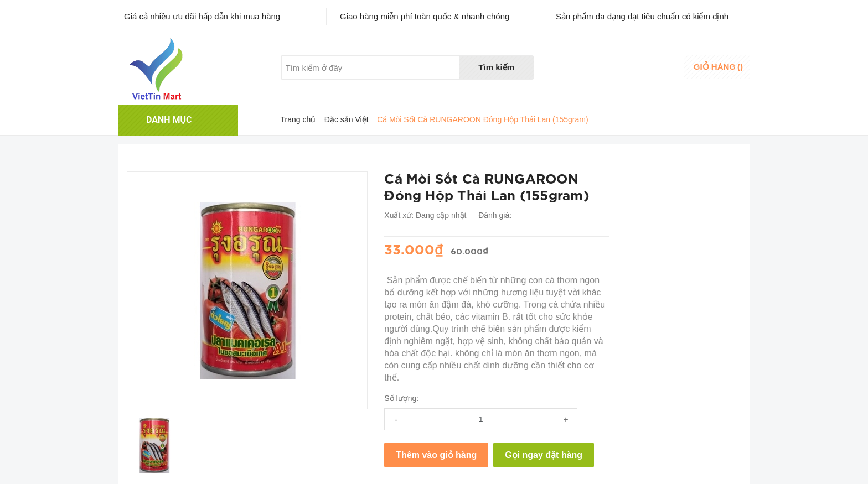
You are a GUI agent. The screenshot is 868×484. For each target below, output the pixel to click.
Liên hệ (410, 89)
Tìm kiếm (496, 67)
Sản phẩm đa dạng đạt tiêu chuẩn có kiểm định (642, 16)
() (718, 67)
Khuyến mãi (356, 89)
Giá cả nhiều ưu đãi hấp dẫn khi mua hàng (202, 16)
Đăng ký (654, 74)
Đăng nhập (659, 63)
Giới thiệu (298, 89)
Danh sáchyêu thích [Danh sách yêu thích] (598, 68)
